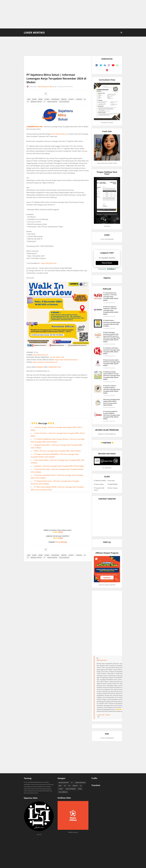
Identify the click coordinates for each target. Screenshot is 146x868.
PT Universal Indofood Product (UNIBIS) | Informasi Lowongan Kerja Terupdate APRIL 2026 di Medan (112, 415)
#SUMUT (71, 99)
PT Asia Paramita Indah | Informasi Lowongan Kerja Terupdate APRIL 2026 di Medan (112, 363)
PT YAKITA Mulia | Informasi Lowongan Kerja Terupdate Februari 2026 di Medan (112, 323)
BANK (80, 789)
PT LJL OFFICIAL (62, 542)
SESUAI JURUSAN (64, 102)
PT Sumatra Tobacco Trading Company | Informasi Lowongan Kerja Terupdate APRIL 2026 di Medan (112, 389)
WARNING (40, 367)
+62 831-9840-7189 (57, 357)
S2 (81, 786)
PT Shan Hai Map (99, 484)
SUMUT (61, 789)
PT (28, 102)
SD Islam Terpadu (112, 488)
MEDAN (75, 786)
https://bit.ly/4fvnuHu (49, 263)
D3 (85, 99)
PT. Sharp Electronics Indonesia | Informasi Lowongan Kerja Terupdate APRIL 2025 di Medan (111, 297)
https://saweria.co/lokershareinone (45, 362)
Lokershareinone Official (46, 87)
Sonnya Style (111, 481)
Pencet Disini (107, 263)
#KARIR (34, 99)
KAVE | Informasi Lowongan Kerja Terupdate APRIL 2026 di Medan (58, 451)
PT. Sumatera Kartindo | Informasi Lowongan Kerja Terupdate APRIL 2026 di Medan (112, 351)
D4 (69, 786)
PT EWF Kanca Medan (100, 481)
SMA (60, 786)
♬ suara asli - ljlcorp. (103, 715)
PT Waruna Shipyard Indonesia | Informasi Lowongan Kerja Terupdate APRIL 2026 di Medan (111, 310)
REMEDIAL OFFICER (36, 102)
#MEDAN (64, 99)
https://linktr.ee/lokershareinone (66, 360)
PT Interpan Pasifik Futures (99, 489)
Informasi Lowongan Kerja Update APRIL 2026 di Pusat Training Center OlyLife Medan (112, 402)
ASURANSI (79, 99)
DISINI (61, 532)
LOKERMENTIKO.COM (34, 127)
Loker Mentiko (34, 33)
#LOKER (47, 99)
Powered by (107, 269)
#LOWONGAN (55, 99)
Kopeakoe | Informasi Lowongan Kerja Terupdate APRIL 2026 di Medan (59, 466)
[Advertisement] (73, 14)
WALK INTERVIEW (71, 789)
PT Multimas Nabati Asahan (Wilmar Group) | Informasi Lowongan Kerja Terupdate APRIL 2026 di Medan (112, 376)
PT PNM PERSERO (112, 484)
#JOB (29, 99)
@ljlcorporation (102, 660)
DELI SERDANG (63, 792)
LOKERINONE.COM (54, 367)
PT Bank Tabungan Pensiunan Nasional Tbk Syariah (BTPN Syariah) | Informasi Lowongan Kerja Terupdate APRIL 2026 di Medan (112, 337)
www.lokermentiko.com (60, 134)
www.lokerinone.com (41, 355)
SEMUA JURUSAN (52, 102)
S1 (45, 102)
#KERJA (40, 99)
